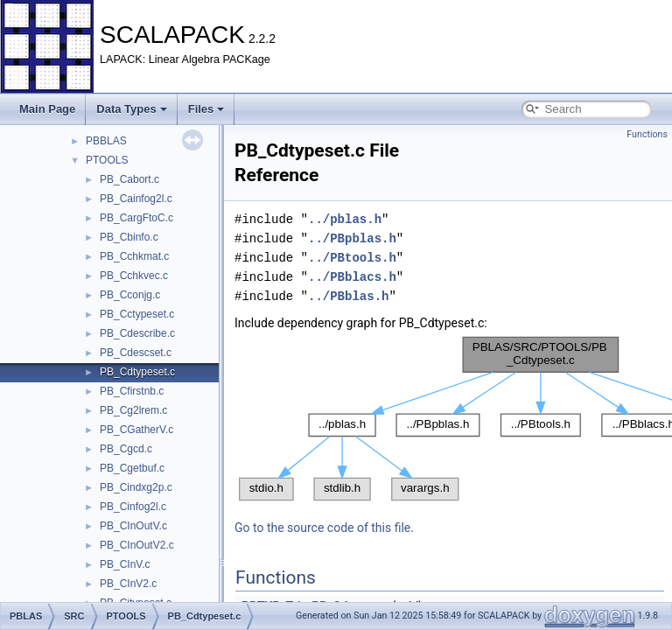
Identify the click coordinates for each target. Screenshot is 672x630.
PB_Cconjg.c (130, 295)
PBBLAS (106, 141)
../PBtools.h (352, 258)
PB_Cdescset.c (136, 353)
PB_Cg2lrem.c (133, 410)
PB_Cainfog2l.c (136, 199)
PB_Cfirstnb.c (132, 391)
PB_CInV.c (125, 564)
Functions (647, 134)
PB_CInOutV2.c (137, 545)
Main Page (47, 109)
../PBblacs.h (352, 277)
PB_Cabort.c (129, 179)
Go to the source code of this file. (324, 528)
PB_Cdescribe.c (137, 333)
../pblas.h (345, 219)
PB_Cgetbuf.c (132, 468)
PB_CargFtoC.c (136, 218)
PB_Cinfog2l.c (133, 507)
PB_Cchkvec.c (134, 276)
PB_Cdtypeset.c (137, 372)
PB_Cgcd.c (126, 449)
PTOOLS (107, 160)
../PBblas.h (348, 296)
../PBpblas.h (352, 238)
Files (206, 109)
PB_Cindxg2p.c (136, 487)
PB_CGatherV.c (136, 430)
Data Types (131, 109)
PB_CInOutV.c (133, 526)
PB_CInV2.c (128, 584)
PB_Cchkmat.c (134, 256)
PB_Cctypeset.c (137, 314)
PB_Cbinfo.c (129, 237)
